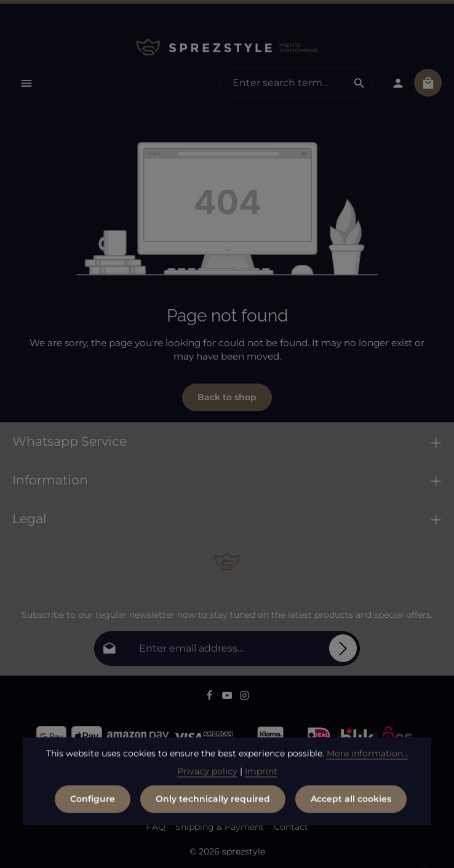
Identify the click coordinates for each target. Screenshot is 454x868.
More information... (368, 766)
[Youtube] (229, 697)
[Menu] (26, 83)
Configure (93, 811)
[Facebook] (211, 697)
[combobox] (283, 83)
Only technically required (213, 811)
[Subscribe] (343, 648)
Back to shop (227, 397)
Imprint (261, 784)
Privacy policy (207, 784)
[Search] (360, 83)
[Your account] (398, 83)
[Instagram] (245, 697)
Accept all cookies (351, 811)
